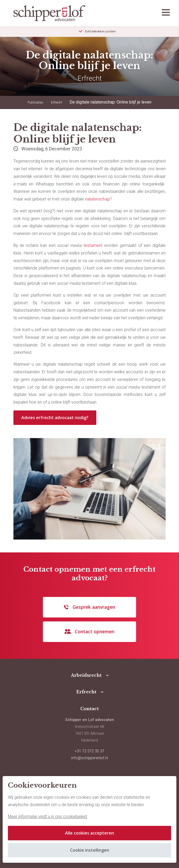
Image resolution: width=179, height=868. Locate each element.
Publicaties (36, 102)
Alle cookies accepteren (89, 833)
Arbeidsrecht (86, 675)
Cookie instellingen (90, 850)
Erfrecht (57, 102)
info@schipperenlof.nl (89, 758)
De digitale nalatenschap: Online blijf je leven (110, 102)
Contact (89, 709)
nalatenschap (97, 199)
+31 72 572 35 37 (89, 751)
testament (93, 245)
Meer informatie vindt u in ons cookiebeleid (47, 816)
